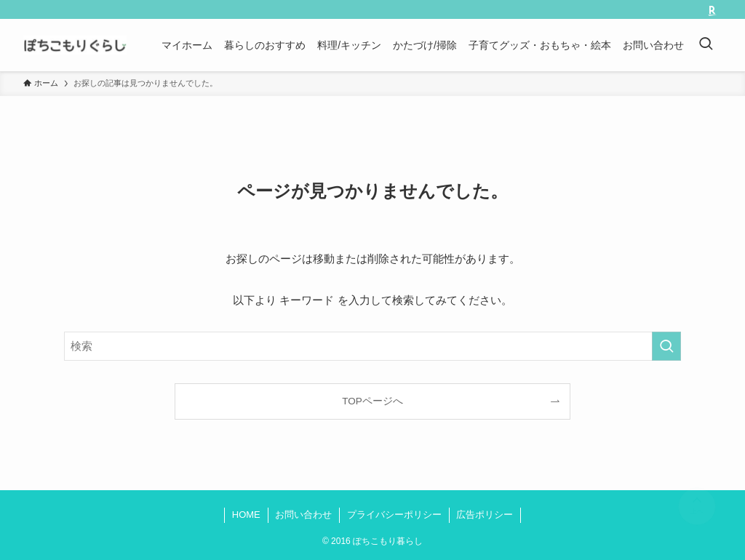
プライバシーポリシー (394, 515)
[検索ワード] (372, 346)
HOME (246, 515)
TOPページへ (372, 401)
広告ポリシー (485, 515)
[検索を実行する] (666, 346)
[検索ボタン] (706, 45)
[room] (712, 11)
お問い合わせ (303, 515)
